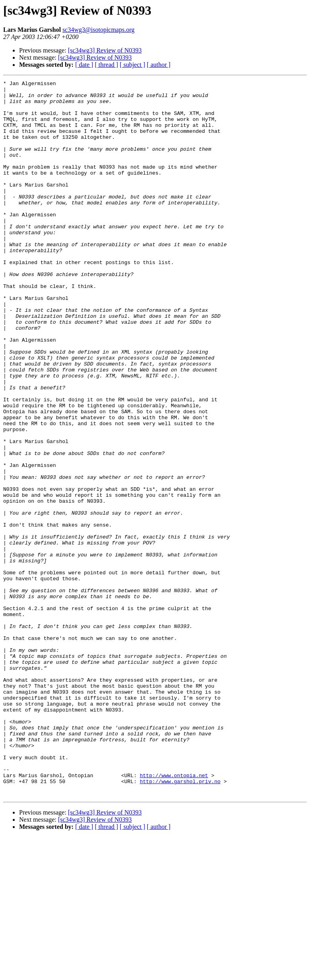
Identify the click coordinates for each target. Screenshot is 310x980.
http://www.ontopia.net (174, 915)
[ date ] (84, 65)
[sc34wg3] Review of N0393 (105, 50)
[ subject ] (133, 65)
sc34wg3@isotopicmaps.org (98, 30)
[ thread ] (106, 65)
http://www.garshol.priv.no (180, 922)
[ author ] (159, 65)
